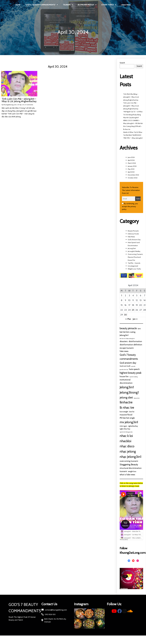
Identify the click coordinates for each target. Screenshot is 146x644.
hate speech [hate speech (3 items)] (134, 369)
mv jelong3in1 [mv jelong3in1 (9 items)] (129, 422)
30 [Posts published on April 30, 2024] (125, 315)
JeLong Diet (132, 248)
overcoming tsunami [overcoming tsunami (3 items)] (129, 461)
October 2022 (133, 178)
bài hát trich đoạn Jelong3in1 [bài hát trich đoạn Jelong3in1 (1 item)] (127, 339)
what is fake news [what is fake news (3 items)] (127, 475)
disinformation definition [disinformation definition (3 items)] (131, 345)
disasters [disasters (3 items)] (124, 341)
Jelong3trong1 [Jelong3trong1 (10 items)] (129, 392)
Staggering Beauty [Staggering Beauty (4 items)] (129, 464)
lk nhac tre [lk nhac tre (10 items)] (127, 407)
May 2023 (131, 169)
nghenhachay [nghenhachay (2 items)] (133, 426)
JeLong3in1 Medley (134, 251)
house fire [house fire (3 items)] (124, 376)
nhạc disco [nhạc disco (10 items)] (127, 446)
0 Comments (29, 105)
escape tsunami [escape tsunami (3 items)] (127, 348)
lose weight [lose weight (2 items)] (124, 412)
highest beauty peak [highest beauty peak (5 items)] (131, 373)
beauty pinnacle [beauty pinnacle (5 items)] (128, 328)
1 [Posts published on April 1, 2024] (122, 295)
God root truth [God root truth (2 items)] (125, 366)
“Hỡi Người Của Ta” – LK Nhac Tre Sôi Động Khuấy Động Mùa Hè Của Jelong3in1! (133, 115)
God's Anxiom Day (134, 240)
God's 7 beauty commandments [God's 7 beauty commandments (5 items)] (129, 357)
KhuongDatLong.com (10, 105)
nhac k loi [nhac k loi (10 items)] (126, 436)
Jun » (135, 319)
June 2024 (131, 157)
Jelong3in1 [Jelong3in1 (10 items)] (127, 387)
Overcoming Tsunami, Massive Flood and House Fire (135, 257)
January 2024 (132, 166)
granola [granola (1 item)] (133, 366)
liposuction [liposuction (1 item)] (137, 398)
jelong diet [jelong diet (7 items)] (126, 397)
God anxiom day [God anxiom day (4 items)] (128, 363)
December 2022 (133, 175)
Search (122, 63)
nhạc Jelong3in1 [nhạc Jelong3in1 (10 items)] (130, 457)
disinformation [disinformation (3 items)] (135, 341)
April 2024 (131, 160)
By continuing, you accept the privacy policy (130, 206)
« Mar (128, 319)
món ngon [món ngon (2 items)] (123, 426)
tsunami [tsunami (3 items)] (123, 471)
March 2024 (132, 163)
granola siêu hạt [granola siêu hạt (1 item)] (124, 369)
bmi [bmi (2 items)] (139, 329)
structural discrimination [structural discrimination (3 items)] (131, 468)
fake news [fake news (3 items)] (124, 351)
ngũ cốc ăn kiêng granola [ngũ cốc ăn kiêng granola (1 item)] (126, 432)
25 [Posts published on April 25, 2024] (133, 310)
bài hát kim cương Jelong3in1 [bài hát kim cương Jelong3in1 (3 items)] (128, 334)
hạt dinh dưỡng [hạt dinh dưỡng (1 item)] (134, 377)
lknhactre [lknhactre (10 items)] (126, 402)
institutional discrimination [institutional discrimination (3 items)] (126, 381)
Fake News (131, 237)
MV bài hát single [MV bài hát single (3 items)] (127, 418)
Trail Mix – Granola (134, 263)
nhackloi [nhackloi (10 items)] (126, 441)
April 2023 (131, 172)
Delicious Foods (133, 234)
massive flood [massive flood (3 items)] (126, 415)
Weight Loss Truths (134, 269)
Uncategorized (133, 266)
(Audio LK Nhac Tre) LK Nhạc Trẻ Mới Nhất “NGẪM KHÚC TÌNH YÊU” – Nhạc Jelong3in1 (133, 135)
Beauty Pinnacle (133, 231)
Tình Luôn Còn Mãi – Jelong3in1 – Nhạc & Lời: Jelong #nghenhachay (131, 106)
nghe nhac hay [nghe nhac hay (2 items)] (125, 429)
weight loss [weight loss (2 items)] (132, 471)
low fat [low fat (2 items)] (132, 412)
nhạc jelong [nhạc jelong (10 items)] (128, 451)
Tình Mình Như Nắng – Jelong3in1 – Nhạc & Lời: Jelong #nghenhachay (131, 97)
